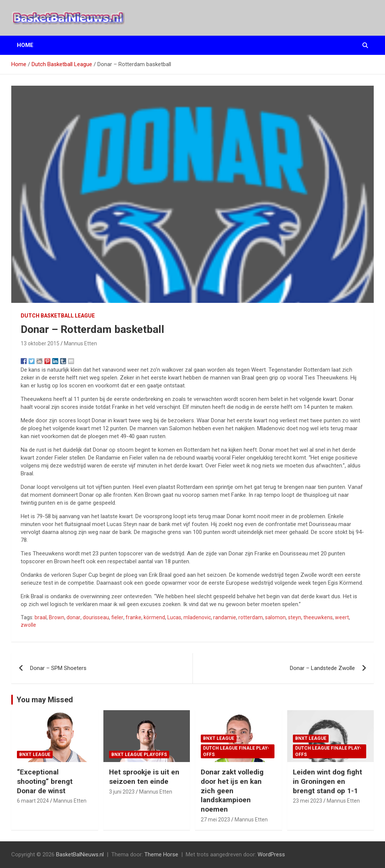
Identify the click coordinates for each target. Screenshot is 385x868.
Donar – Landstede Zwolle (322, 668)
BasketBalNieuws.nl (80, 854)
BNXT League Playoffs (139, 755)
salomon (275, 617)
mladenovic (197, 617)
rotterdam (251, 617)
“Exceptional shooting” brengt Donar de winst (45, 781)
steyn (295, 617)
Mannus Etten (80, 343)
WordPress (271, 854)
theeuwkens (318, 617)
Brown (57, 617)
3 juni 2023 (122, 792)
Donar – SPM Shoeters (58, 668)
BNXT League (35, 755)
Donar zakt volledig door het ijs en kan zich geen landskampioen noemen (232, 791)
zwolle (28, 625)
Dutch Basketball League (58, 316)
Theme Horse (161, 854)
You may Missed (45, 700)
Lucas (174, 617)
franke (133, 617)
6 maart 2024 (33, 801)
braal (41, 617)
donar (74, 617)
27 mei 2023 (215, 820)
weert (342, 617)
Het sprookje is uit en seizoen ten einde (144, 777)
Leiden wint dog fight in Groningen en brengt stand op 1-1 (327, 781)
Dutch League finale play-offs (236, 751)
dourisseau (96, 617)
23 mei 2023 (308, 801)
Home (25, 45)
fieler (117, 617)
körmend (154, 617)
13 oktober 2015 (40, 343)
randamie (225, 617)
